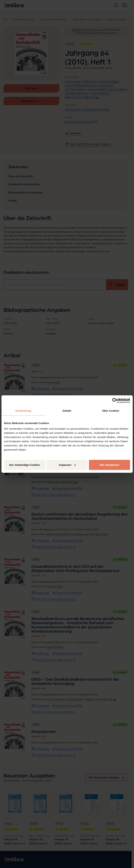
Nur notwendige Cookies (25, 465)
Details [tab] (67, 411)
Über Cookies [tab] (111, 411)
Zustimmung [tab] (23, 411)
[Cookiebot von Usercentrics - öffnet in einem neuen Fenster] (115, 401)
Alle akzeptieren (109, 465)
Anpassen (67, 465)
